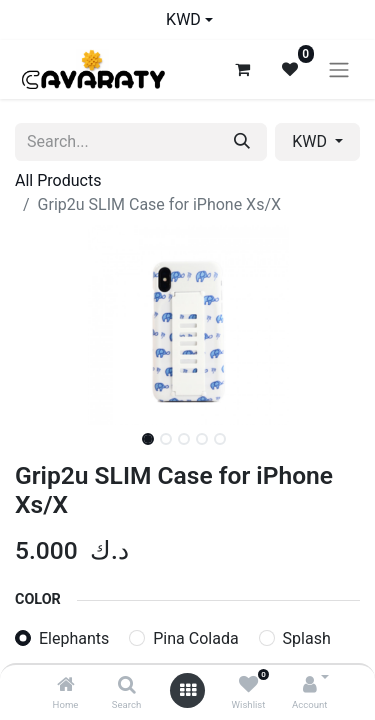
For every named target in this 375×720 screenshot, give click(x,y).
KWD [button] (311, 141)
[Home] (66, 685)
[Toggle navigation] (339, 69)
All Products (58, 180)
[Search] (127, 685)
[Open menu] (188, 690)
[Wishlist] (248, 685)
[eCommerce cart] (242, 69)
